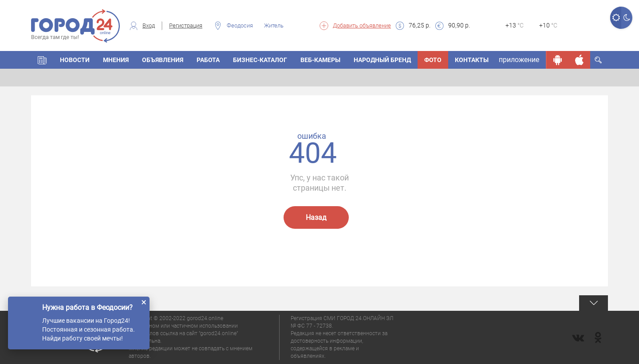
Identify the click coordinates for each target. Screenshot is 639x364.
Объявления (163, 60)
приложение (519, 60)
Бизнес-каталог (260, 60)
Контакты (472, 60)
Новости (75, 60)
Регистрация (186, 25)
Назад (316, 217)
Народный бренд (382, 60)
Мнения (116, 60)
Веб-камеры (320, 60)
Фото (433, 60)
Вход (149, 25)
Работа (208, 60)
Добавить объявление (362, 25)
